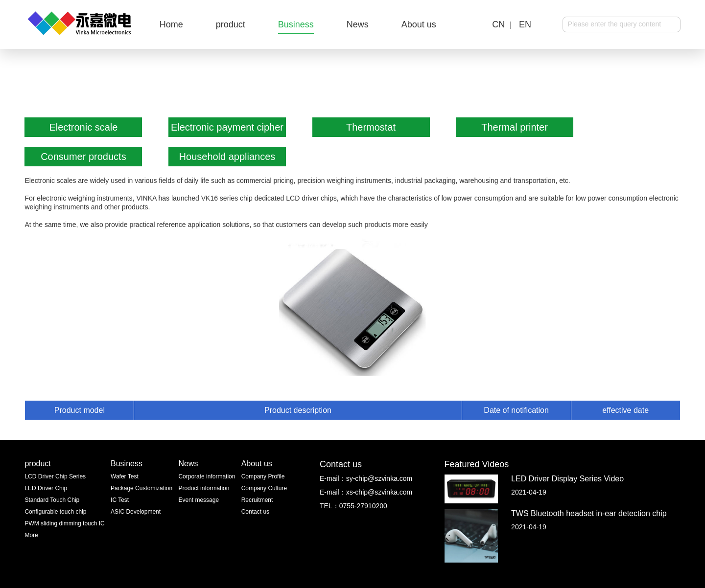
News (358, 24)
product (231, 24)
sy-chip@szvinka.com (379, 478)
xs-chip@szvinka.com (379, 492)
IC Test (120, 500)
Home (171, 24)
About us (419, 24)
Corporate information (207, 476)
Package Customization (141, 488)
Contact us (255, 512)
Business (296, 24)
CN (498, 24)
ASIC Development (136, 512)
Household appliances (227, 157)
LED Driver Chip (46, 488)
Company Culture (264, 488)
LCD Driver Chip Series (55, 476)
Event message (199, 500)
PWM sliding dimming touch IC (64, 523)
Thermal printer (515, 127)
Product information (204, 488)
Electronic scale (83, 127)
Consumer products (83, 157)
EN (525, 24)
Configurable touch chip (55, 512)
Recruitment (257, 500)
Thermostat (371, 127)
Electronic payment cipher (227, 127)
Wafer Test (125, 476)
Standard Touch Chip (52, 500)
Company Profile (263, 476)
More (31, 535)
